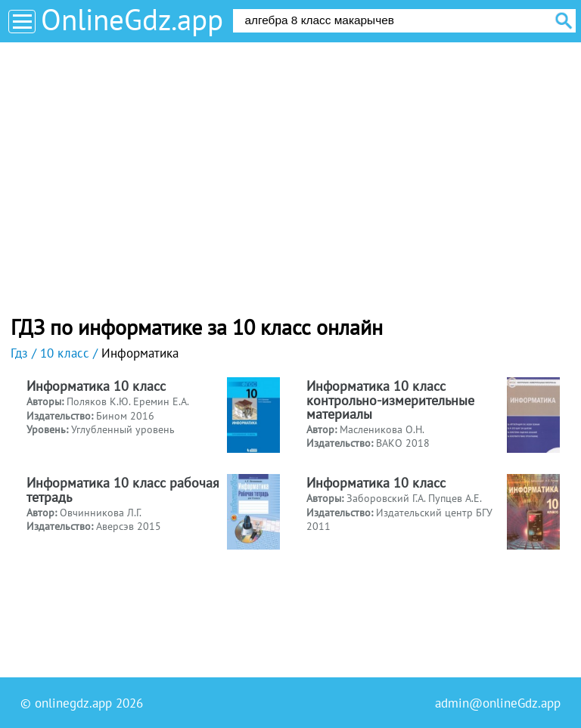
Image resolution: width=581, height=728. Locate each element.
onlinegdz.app (73, 703)
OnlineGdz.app (132, 19)
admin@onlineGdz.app (498, 703)
